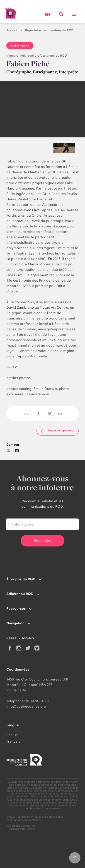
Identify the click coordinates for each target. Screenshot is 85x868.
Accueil (12, 30)
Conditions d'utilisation (21, 826)
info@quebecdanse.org (26, 706)
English (12, 735)
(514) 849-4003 (38, 701)
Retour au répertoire (56, 431)
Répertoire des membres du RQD (49, 30)
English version (20, 46)
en (47, 15)
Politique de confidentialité (23, 820)
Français (13, 741)
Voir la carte (16, 690)
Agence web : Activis (22, 829)
